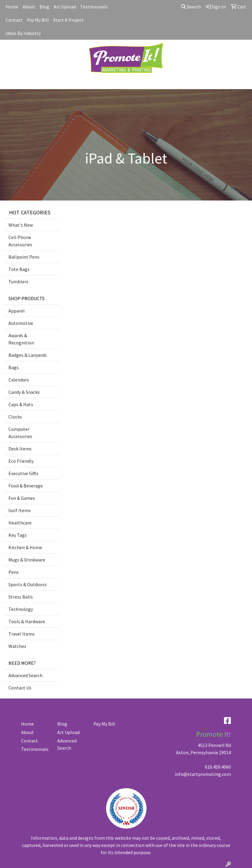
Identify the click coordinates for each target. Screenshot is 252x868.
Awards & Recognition (21, 339)
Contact (14, 20)
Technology (21, 609)
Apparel (17, 311)
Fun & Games (22, 498)
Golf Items (20, 510)
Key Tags (18, 535)
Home (12, 7)
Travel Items (22, 634)
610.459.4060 (218, 767)
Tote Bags (19, 269)
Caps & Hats (21, 404)
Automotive (21, 323)
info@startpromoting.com (203, 774)
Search (191, 7)
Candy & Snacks (24, 392)
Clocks (15, 417)
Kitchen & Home (25, 547)
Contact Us (20, 688)
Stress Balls (21, 597)
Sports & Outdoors (28, 584)
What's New (21, 225)
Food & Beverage (26, 486)
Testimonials (94, 7)
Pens (14, 572)
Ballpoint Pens (24, 257)
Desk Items (20, 449)
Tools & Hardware (27, 621)
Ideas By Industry (23, 33)
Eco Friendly (21, 461)
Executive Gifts (23, 473)
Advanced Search (25, 675)
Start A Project (68, 20)
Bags (14, 367)
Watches (17, 646)
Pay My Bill (38, 20)
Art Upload (65, 7)
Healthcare (20, 523)
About (29, 7)
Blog (44, 7)
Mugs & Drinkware (27, 560)
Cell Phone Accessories (20, 241)
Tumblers (18, 282)
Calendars (19, 380)
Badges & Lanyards (28, 355)
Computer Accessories (20, 433)
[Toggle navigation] (9, 82)
